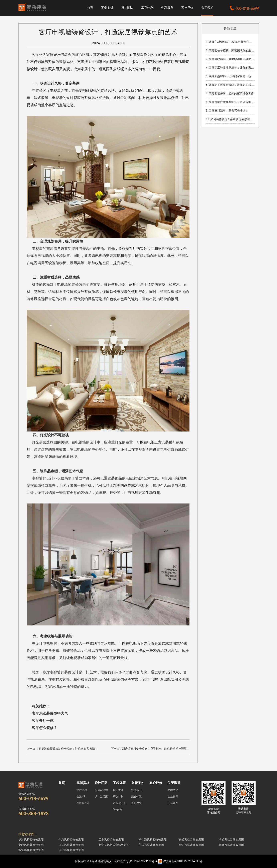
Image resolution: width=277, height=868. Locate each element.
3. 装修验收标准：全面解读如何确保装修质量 (230, 59)
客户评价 (187, 8)
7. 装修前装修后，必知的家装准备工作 (230, 93)
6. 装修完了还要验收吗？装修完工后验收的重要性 (230, 85)
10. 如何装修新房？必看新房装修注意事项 (230, 119)
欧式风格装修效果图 (191, 840)
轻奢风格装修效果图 (231, 845)
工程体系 (147, 8)
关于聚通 (207, 8)
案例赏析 (107, 8)
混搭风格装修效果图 (31, 850)
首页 (90, 8)
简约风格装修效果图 (191, 845)
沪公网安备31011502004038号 (183, 861)
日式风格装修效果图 (71, 845)
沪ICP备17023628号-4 (143, 861)
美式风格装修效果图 (151, 845)
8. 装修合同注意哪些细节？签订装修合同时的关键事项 (230, 102)
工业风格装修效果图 (111, 840)
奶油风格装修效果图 (31, 840)
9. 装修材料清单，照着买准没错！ (227, 111)
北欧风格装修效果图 (31, 845)
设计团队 (127, 8)
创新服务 (167, 8)
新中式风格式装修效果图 (114, 845)
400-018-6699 (244, 8)
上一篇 (62, 749)
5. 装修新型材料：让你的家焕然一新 (228, 76)
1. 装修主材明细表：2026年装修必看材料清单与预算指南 (230, 42)
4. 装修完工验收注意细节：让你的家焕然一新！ (230, 68)
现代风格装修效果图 (71, 850)
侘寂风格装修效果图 (71, 840)
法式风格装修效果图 (231, 840)
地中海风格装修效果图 (153, 840)
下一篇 (150, 749)
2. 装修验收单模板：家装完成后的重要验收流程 (230, 50)
